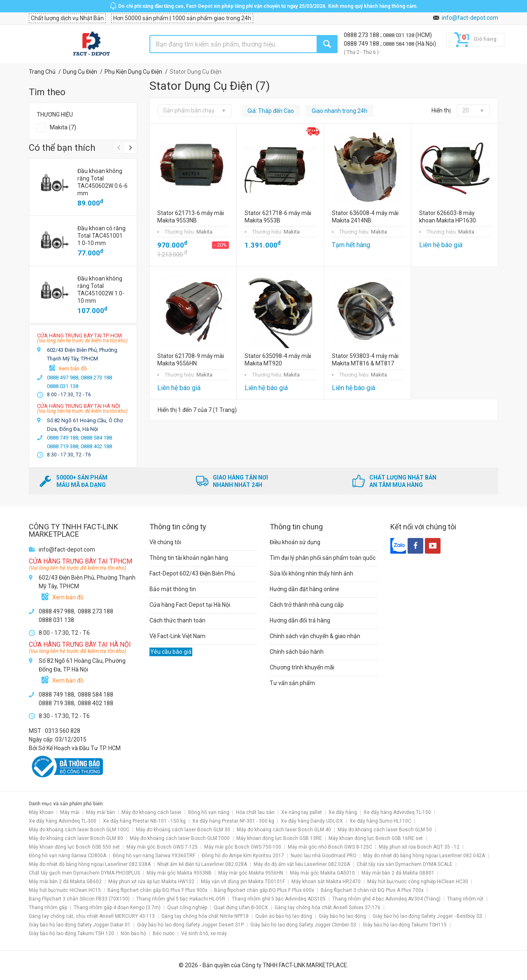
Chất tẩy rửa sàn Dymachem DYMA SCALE (405, 864)
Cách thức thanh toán (177, 620)
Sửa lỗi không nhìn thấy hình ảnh (311, 573)
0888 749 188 (362, 44)
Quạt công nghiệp (187, 907)
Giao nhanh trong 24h (339, 111)
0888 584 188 (399, 44)
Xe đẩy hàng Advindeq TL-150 (397, 812)
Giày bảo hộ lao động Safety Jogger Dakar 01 (80, 925)
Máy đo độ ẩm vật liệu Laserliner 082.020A (302, 864)
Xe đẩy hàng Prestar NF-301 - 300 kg (233, 821)
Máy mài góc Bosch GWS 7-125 (162, 847)
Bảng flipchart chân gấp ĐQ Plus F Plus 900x (157, 890)
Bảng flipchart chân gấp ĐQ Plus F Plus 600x (264, 890)
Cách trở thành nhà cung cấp (307, 605)
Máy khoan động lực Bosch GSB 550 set (74, 847)
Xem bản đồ (73, 368)
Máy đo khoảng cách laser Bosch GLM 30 (183, 830)
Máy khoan (41, 812)
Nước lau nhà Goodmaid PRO (324, 856)
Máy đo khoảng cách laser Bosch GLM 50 (385, 830)
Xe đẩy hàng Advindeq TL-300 (63, 821)
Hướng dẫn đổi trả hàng (300, 620)
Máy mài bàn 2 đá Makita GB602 (65, 882)
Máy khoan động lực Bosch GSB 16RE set (376, 838)
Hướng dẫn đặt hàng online (304, 589)
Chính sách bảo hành (297, 652)
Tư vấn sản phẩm (292, 683)
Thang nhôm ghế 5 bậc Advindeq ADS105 (279, 899)
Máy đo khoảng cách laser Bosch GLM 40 (284, 830)
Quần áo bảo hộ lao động (284, 916)
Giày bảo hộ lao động (342, 916)
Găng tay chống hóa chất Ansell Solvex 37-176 (328, 907)
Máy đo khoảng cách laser (152, 812)
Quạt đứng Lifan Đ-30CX (241, 907)
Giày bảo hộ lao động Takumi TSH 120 (71, 933)
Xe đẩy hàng (343, 812)
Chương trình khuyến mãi (302, 667)
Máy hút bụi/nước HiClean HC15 (65, 890)
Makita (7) (63, 127)
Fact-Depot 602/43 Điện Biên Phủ (192, 573)
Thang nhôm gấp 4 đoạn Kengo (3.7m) (117, 907)
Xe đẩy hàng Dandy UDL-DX (312, 821)
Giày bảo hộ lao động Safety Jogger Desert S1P (190, 925)
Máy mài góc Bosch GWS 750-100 (243, 847)
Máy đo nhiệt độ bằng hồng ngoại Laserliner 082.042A (424, 856)
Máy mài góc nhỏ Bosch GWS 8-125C (330, 847)
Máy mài (70, 812)
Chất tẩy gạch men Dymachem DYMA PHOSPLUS (84, 873)
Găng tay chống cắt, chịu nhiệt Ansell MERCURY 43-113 (92, 916)
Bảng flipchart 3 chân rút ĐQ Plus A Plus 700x (372, 890)
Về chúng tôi (165, 542)
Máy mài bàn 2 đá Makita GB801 (398, 873)
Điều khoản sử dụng (295, 542)
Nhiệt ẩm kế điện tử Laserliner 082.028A (202, 864)
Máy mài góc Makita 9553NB (179, 873)
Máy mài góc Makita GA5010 (322, 873)
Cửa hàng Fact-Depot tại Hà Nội (190, 605)
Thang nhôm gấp (48, 907)
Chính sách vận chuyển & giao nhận (315, 636)
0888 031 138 (399, 35)
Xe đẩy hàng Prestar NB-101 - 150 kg (144, 821)
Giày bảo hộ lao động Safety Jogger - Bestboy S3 (427, 916)
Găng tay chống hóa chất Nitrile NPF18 (205, 916)
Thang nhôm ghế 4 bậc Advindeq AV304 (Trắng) (386, 899)
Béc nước (164, 933)
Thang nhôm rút (465, 899)
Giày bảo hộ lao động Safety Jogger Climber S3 (303, 925)
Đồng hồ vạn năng (209, 812)
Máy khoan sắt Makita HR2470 (326, 882)
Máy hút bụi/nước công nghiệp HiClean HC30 (418, 882)
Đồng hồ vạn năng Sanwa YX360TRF (154, 856)
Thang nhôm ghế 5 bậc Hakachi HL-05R (181, 899)
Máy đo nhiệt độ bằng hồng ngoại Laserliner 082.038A (90, 864)
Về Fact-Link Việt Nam (177, 636)
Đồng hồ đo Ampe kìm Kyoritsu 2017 (243, 856)
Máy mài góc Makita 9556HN (251, 873)
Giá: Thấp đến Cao (271, 111)
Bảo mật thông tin (173, 589)
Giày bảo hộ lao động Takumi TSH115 (405, 925)
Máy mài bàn (100, 812)
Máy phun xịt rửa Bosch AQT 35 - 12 (419, 847)
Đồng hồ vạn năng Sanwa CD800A (68, 856)
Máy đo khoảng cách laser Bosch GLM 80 (76, 838)
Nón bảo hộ (133, 933)
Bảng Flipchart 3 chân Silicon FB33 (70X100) (79, 899)
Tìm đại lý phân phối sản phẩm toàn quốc (323, 558)
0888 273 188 (362, 35)
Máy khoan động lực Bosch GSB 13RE (279, 838)
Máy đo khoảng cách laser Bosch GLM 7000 (180, 838)
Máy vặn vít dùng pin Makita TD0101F (243, 882)
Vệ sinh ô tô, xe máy (204, 933)
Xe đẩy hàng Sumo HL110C (380, 821)
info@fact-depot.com (470, 18)
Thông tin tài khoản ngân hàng (189, 558)
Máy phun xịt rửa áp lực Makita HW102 (151, 882)
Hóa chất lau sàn (255, 812)
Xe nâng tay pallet (302, 812)
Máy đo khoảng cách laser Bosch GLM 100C (79, 830)
